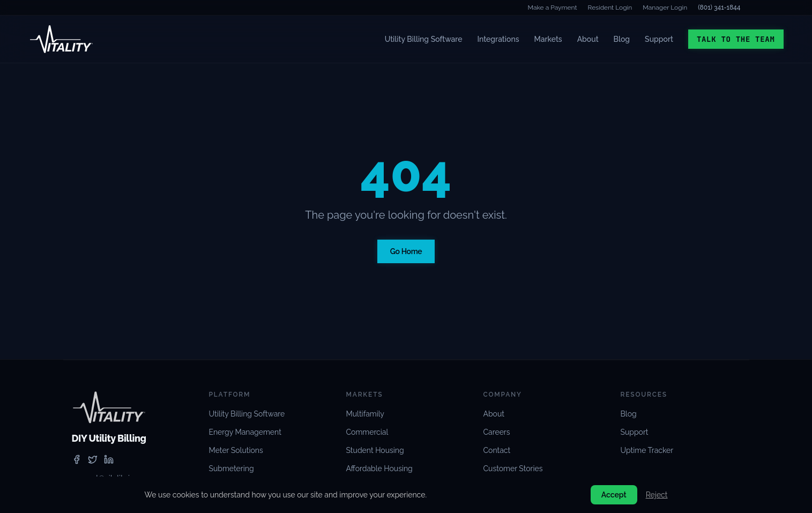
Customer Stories (513, 469)
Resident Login (610, 8)
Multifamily (365, 414)
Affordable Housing (379, 469)
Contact (497, 450)
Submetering (232, 469)
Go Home (406, 251)
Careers (497, 432)
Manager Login (665, 8)
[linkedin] (109, 459)
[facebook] (77, 459)
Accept (614, 495)
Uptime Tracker (647, 450)
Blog (622, 39)
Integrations (498, 39)
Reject (657, 495)
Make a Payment (553, 8)
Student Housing (375, 450)
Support (659, 39)
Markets (548, 39)
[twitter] (93, 459)
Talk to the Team (736, 39)
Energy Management (245, 432)
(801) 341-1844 (719, 8)
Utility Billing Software (424, 39)
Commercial (367, 432)
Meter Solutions (236, 450)
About (588, 39)
